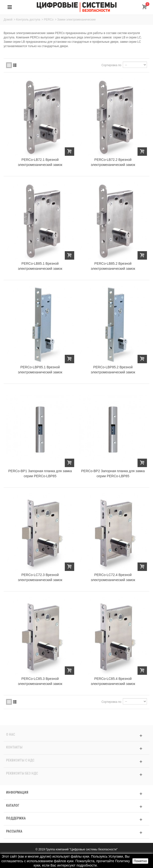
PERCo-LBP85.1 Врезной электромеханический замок (40, 370)
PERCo (49, 20)
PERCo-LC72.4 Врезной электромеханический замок (113, 577)
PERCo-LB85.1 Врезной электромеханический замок (40, 266)
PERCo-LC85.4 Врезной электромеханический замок (113, 681)
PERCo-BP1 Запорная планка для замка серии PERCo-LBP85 (40, 473)
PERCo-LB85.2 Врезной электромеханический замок (113, 266)
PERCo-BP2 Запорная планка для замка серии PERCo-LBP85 (113, 473)
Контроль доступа (28, 20)
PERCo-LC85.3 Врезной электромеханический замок (40, 681)
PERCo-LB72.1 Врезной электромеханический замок (40, 162)
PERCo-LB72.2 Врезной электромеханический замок (113, 162)
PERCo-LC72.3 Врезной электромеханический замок (40, 577)
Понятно (140, 861)
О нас (11, 734)
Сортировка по (111, 65)
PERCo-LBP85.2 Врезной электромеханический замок (113, 370)
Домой (8, 20)
